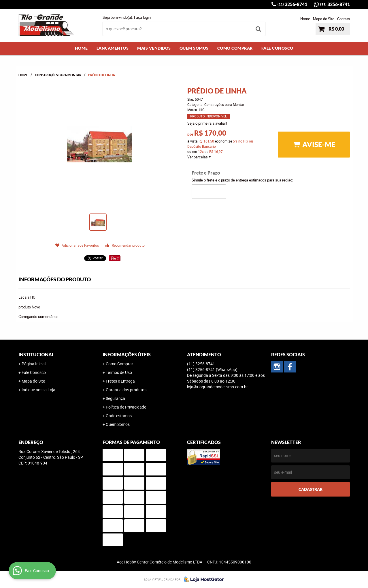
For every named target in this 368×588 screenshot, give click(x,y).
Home (305, 19)
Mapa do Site (324, 19)
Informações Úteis (127, 355)
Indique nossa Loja (38, 390)
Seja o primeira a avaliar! (207, 123)
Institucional (36, 355)
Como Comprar (235, 48)
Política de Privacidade (126, 407)
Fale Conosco (277, 48)
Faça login (142, 17)
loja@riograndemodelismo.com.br (217, 387)
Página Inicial (34, 364)
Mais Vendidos (154, 48)
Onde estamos (119, 416)
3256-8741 (292, 4)
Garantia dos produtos (126, 390)
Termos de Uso (119, 372)
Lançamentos (113, 48)
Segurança (115, 398)
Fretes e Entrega (120, 381)
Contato (344, 19)
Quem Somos (194, 48)
